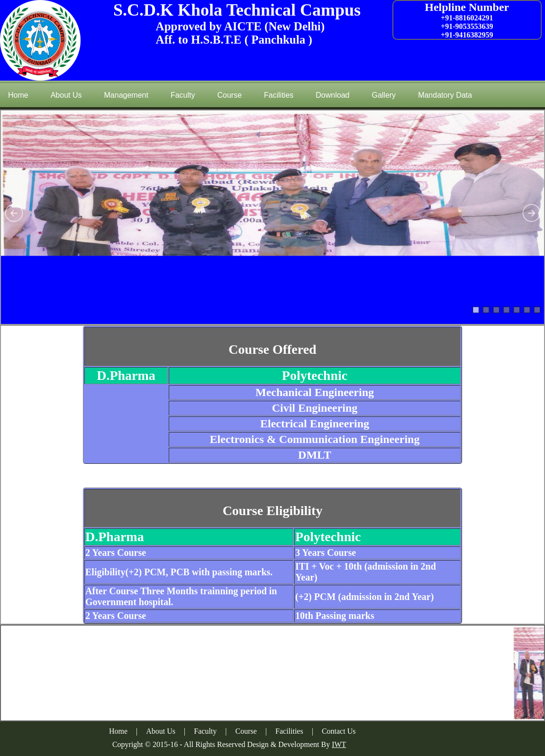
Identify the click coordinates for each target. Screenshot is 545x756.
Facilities (279, 95)
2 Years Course (116, 553)
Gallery (384, 95)
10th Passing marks (335, 616)
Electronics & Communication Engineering (315, 439)
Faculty (183, 95)
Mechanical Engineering (315, 392)
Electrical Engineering (315, 424)
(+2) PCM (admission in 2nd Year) (364, 597)
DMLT (315, 455)
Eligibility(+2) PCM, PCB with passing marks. (179, 572)
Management (126, 95)
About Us (66, 95)
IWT (339, 744)
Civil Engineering (315, 408)
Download (332, 95)
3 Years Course (326, 553)
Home (18, 95)
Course (229, 95)
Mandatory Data (445, 95)
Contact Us (339, 731)
